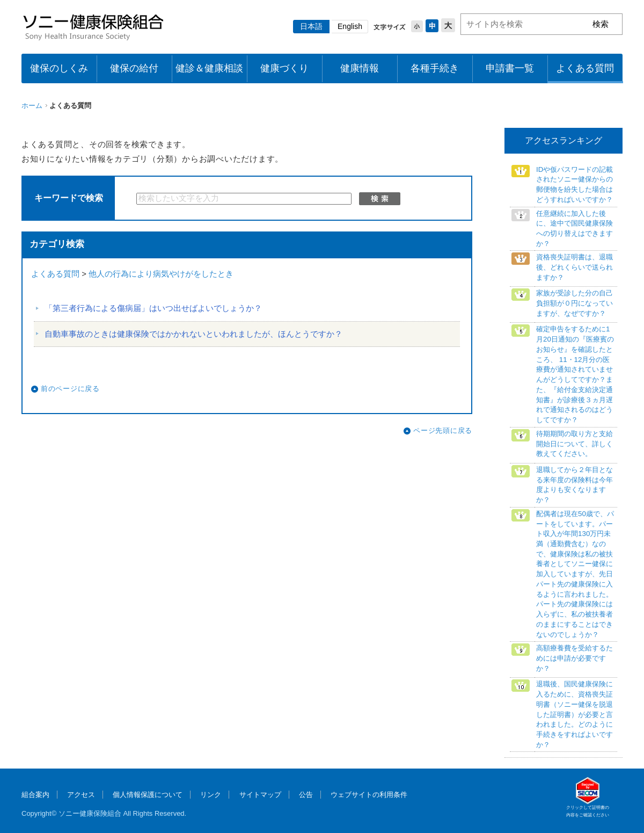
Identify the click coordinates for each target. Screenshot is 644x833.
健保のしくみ (59, 68)
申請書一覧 (510, 68)
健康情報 (360, 68)
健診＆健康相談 (209, 68)
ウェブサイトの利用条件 (369, 795)
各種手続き (435, 68)
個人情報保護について (148, 795)
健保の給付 (134, 68)
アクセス (81, 795)
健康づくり (284, 68)
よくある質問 (585, 68)
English (350, 26)
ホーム (32, 106)
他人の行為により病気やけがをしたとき (161, 274)
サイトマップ (260, 795)
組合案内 (35, 795)
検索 (380, 199)
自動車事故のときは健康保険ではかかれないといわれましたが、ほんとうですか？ (193, 334)
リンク (211, 795)
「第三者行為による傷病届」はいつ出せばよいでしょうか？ (153, 308)
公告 (306, 795)
